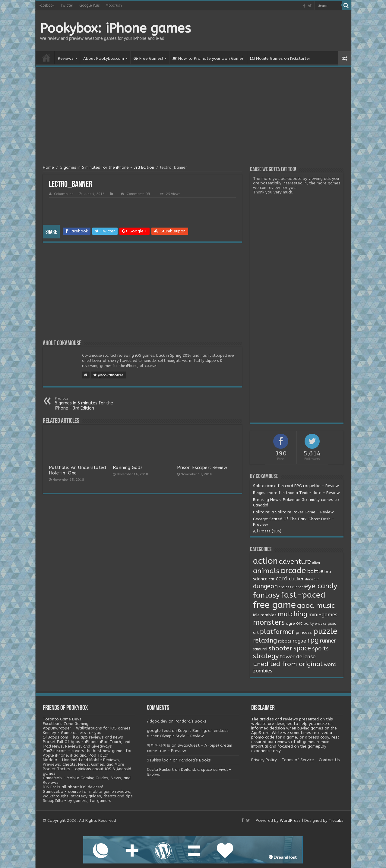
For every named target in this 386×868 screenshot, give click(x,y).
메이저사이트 (159, 745)
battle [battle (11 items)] (315, 571)
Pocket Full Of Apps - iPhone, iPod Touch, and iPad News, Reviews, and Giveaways (87, 744)
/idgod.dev (157, 721)
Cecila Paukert (160, 769)
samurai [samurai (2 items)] (260, 649)
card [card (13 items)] (282, 579)
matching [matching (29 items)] (293, 614)
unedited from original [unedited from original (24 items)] (288, 664)
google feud (159, 731)
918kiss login (159, 760)
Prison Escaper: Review (202, 468)
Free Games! (148, 58)
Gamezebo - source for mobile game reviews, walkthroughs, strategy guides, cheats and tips (88, 794)
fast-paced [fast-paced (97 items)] (303, 595)
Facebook (46, 5)
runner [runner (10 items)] (328, 641)
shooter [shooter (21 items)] (280, 648)
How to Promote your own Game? (208, 58)
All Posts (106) (267, 531)
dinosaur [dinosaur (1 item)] (312, 579)
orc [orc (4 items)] (299, 623)
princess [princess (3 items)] (304, 633)
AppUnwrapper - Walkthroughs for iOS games (87, 728)
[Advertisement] (193, 117)
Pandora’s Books (191, 721)
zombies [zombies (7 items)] (263, 671)
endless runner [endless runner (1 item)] (291, 587)
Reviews (66, 58)
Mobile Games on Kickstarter (280, 58)
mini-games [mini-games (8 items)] (323, 614)
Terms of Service (298, 760)
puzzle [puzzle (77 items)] (325, 631)
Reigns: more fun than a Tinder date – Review (296, 493)
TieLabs (336, 820)
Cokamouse (64, 194)
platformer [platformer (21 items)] (277, 632)
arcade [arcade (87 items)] (293, 571)
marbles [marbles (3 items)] (269, 615)
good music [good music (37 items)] (316, 606)
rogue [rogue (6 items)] (299, 641)
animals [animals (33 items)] (266, 571)
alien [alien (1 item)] (316, 563)
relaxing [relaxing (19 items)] (265, 640)
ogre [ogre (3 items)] (290, 624)
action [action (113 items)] (265, 561)
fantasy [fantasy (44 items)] (266, 595)
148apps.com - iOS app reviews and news (83, 737)
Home (46, 58)
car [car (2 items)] (272, 579)
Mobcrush (114, 5)
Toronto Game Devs (62, 719)
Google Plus (89, 5)
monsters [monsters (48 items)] (269, 622)
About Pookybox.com (104, 58)
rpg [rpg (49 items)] (313, 640)
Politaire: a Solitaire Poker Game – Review (293, 512)
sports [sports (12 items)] (320, 649)
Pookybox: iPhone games (115, 28)
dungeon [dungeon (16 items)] (265, 586)
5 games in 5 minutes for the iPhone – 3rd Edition (86, 404)
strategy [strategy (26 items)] (266, 656)
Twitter (67, 5)
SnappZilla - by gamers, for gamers (77, 801)
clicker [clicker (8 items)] (296, 579)
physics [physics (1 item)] (321, 624)
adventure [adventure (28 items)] (295, 562)
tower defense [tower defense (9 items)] (298, 657)
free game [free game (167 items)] (274, 605)
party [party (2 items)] (309, 624)
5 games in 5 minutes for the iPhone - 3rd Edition (107, 167)
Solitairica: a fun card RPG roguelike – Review (296, 486)
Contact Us (329, 760)
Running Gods (128, 468)
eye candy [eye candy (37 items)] (321, 586)
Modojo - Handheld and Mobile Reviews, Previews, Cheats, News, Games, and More (84, 762)
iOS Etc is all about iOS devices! (73, 787)
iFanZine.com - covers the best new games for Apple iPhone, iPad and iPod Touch (87, 753)
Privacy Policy (264, 760)
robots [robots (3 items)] (285, 641)
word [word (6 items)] (330, 664)
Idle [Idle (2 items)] (256, 615)
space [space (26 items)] (302, 648)
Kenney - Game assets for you (72, 733)
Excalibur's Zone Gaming (66, 724)
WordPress (290, 820)
